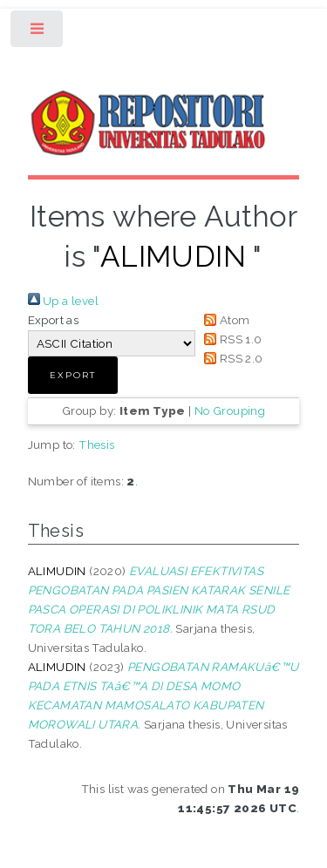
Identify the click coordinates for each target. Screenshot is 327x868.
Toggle (38, 33)
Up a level (63, 301)
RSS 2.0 (231, 358)
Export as (54, 320)
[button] (73, 375)
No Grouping (230, 410)
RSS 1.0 (231, 339)
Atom (225, 320)
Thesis (96, 444)
